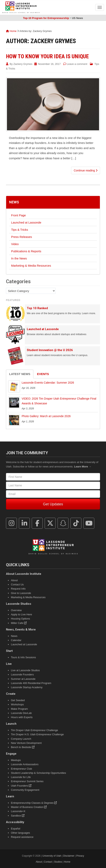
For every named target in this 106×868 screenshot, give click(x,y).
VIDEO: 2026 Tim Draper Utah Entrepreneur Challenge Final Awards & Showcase (59, 401)
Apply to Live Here (21, 614)
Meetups (16, 760)
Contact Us (17, 584)
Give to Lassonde (21, 593)
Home (11, 31)
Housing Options (20, 619)
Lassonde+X (18, 811)
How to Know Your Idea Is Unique (47, 56)
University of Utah (52, 856)
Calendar (16, 640)
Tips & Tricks (20, 230)
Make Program (19, 709)
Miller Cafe (19, 623)
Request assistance (22, 837)
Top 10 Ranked (37, 308)
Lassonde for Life (21, 777)
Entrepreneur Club (21, 769)
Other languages (20, 833)
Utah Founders (21, 786)
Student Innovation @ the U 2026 (50, 350)
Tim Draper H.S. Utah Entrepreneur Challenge (37, 734)
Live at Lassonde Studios (25, 670)
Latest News (20, 374)
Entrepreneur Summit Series (27, 781)
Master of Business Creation (29, 807)
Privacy (80, 856)
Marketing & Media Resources (31, 266)
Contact (48, 862)
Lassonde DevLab (21, 713)
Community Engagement (25, 790)
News (14, 202)
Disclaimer (69, 856)
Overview (16, 610)
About (14, 580)
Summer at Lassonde (23, 679)
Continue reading (86, 170)
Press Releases (22, 237)
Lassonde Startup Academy (27, 687)
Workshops (17, 704)
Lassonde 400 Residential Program (31, 683)
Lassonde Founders (22, 675)
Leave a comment (77, 64)
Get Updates (53, 504)
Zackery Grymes (23, 64)
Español (16, 829)
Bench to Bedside (23, 747)
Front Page (18, 215)
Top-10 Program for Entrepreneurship (46, 18)
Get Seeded (18, 700)
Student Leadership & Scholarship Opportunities (39, 773)
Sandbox (18, 816)
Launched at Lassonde (26, 222)
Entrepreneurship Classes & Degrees (34, 803)
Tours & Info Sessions (23, 657)
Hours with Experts (22, 717)
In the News (19, 258)
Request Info (18, 589)
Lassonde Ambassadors (25, 764)
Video (15, 244)
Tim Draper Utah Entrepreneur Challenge (34, 730)
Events (43, 374)
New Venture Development (26, 743)
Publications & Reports (26, 251)
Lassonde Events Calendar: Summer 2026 (48, 383)
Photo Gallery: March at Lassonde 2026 (46, 416)
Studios (58, 862)
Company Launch (21, 739)
